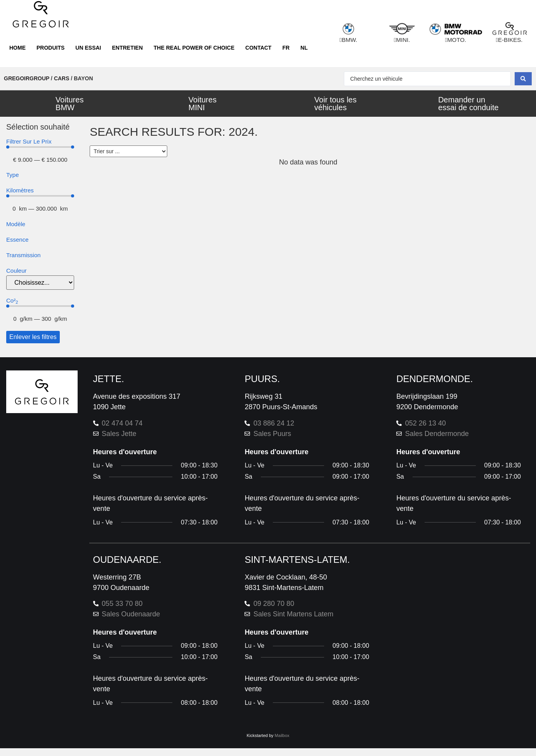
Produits (50, 48)
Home (17, 48)
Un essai (88, 48)
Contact (258, 48)
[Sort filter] (128, 151)
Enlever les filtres (33, 337)
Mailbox (282, 735)
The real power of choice (194, 48)
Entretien (127, 48)
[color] (40, 283)
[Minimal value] (40, 147)
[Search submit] (523, 79)
